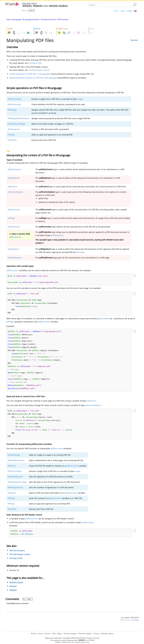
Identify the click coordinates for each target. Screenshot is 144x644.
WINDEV (13, 591)
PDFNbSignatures (15, 492)
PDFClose (12, 471)
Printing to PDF (35, 63)
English (130, 11)
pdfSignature (13, 249)
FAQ (54, 633)
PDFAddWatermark (16, 465)
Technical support (85, 633)
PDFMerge (12, 110)
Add (100, 320)
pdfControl (12, 187)
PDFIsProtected (14, 104)
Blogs (59, 633)
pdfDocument (14, 210)
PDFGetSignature (15, 481)
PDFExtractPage (14, 99)
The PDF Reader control (39, 70)
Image (80, 99)
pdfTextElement (15, 258)
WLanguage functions (31, 19)
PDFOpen (12, 498)
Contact (96, 633)
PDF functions (63, 19)
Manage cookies (107, 633)
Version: (25, 10)
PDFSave (11, 503)
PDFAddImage (14, 460)
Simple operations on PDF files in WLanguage (29, 74)
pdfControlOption (15, 192)
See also (134, 40)
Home (116, 11)
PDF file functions (17, 556)
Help (8, 19)
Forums (47, 633)
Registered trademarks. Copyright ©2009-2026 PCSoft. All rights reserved (72, 638)
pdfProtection (15, 237)
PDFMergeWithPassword (18, 118)
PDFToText (12, 140)
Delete (106, 320)
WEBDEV (13, 595)
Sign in (123, 11)
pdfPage (11, 218)
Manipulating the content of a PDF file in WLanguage (33, 78)
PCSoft (33, 633)
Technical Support (70, 633)
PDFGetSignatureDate (17, 487)
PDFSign (11, 135)
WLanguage (16, 19)
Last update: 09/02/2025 (130, 623)
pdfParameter (14, 227)
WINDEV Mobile (16, 588)
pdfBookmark (14, 178)
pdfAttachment (14, 169)
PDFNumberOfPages (17, 124)
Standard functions (48, 19)
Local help (135, 625)
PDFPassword (14, 129)
